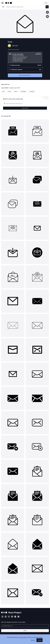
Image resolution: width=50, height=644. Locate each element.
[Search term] (26, 7)
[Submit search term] (47, 7)
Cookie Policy (23, 637)
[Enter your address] (25, 626)
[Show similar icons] (47, 17)
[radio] (25, 58)
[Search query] (25, 104)
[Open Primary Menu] (2, 3)
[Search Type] (4, 7)
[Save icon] (47, 12)
